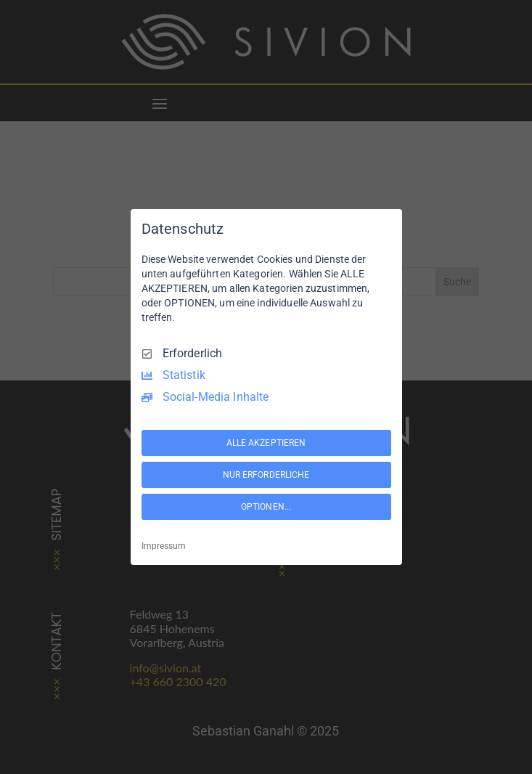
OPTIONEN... (266, 507)
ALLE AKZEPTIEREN (266, 443)
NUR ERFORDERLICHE (266, 475)
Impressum (164, 546)
